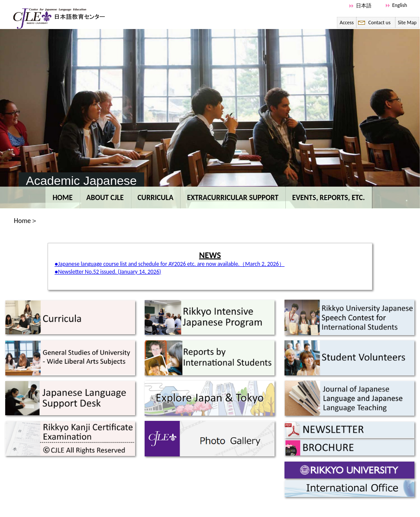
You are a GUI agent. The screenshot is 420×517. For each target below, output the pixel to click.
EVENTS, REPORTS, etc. (329, 197)
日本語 (364, 6)
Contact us (379, 23)
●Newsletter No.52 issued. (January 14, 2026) (108, 272)
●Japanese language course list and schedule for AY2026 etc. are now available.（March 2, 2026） (170, 264)
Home (62, 197)
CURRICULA (155, 197)
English (400, 5)
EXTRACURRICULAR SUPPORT (233, 197)
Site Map (407, 23)
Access (346, 23)
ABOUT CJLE (105, 197)
